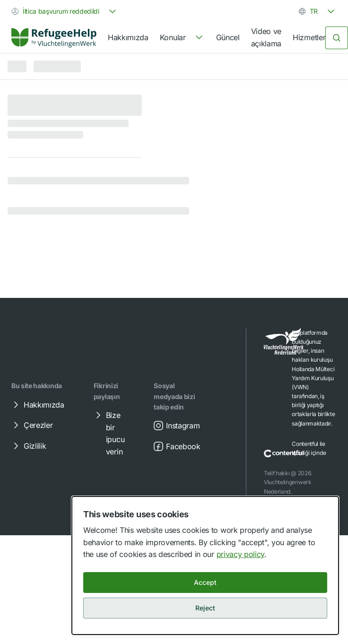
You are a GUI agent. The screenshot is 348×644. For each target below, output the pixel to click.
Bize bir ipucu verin (109, 433)
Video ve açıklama (266, 37)
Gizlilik (28, 446)
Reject (205, 608)
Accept (205, 582)
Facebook (176, 446)
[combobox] (65, 11)
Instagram (176, 426)
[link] (54, 38)
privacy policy (241, 554)
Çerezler (31, 425)
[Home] (54, 38)
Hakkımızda (128, 37)
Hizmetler (309, 37)
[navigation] (182, 38)
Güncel (228, 37)
